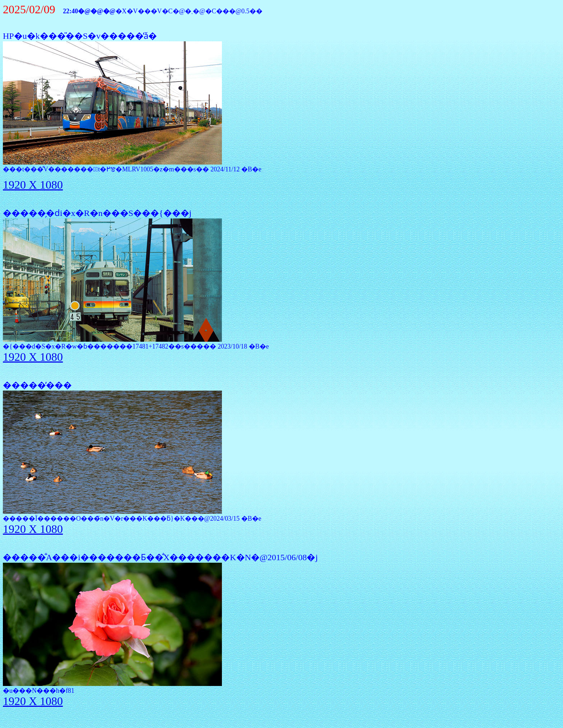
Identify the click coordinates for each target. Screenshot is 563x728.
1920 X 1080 (33, 185)
